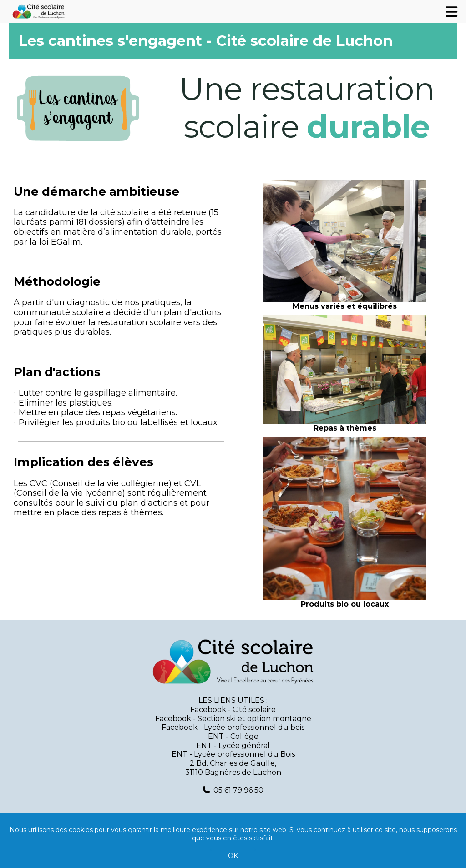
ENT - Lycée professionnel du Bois (233, 754)
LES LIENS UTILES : (233, 700)
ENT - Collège (233, 736)
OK (233, 856)
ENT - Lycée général (233, 745)
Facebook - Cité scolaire (233, 710)
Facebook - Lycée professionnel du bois (233, 727)
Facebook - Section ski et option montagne (233, 719)
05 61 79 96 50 (238, 790)
